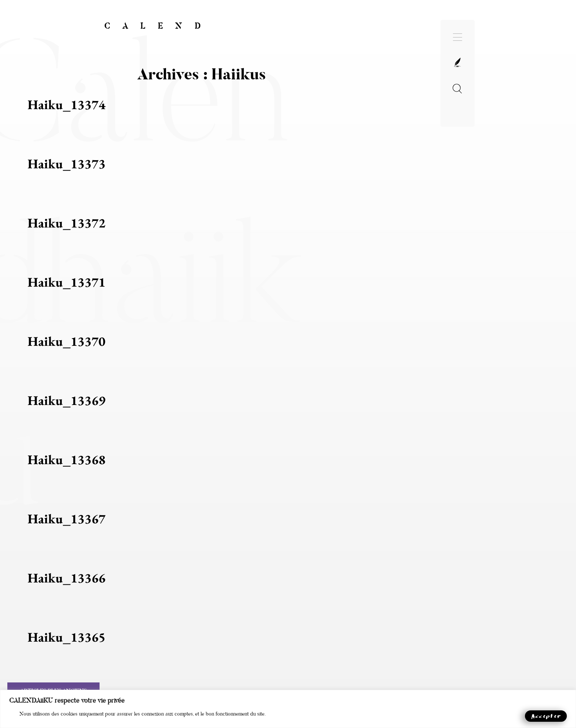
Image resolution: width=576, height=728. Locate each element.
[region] (288, 709)
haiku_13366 (66, 578)
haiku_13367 (66, 519)
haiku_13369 (66, 400)
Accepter (546, 716)
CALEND (159, 26)
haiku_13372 (66, 223)
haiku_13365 (66, 637)
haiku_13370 (66, 341)
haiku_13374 (66, 105)
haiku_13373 (66, 164)
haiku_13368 (66, 460)
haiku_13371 (66, 282)
